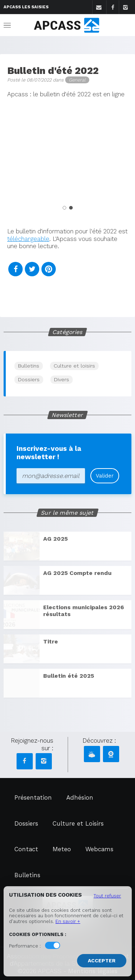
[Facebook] (112, 8)
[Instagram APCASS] (44, 761)
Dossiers (29, 379)
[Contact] (98, 8)
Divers (62, 379)
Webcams (99, 849)
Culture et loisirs (74, 366)
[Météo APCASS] (92, 754)
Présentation (33, 797)
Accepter (102, 961)
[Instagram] (125, 8)
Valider (105, 476)
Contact (26, 849)
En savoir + (68, 921)
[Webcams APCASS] (111, 754)
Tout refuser (107, 896)
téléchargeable (28, 239)
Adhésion (80, 797)
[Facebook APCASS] (25, 761)
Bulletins (29, 366)
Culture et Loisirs (78, 823)
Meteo (62, 849)
